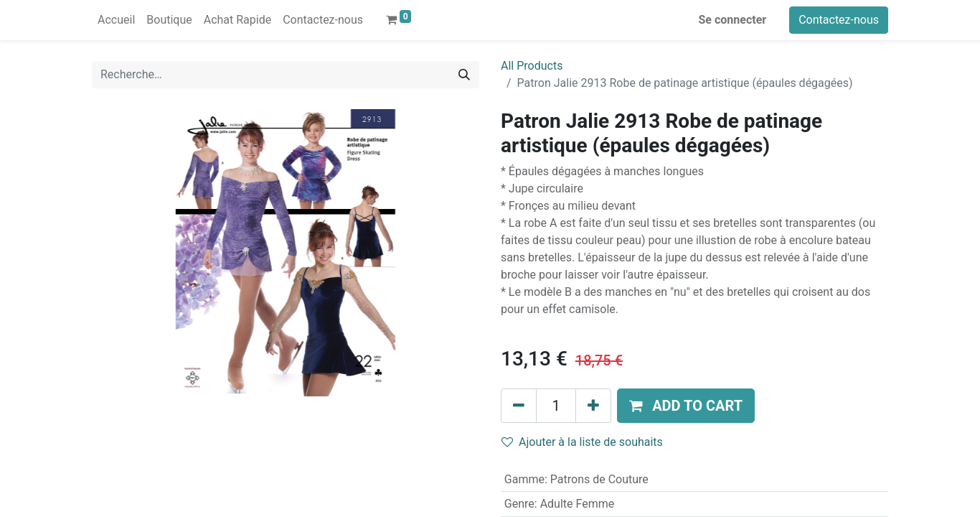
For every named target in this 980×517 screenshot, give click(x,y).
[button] (686, 406)
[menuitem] (116, 20)
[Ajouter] (593, 406)
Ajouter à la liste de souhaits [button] (582, 442)
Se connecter (733, 20)
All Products (532, 66)
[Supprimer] (519, 406)
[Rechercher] (464, 75)
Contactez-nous (839, 20)
